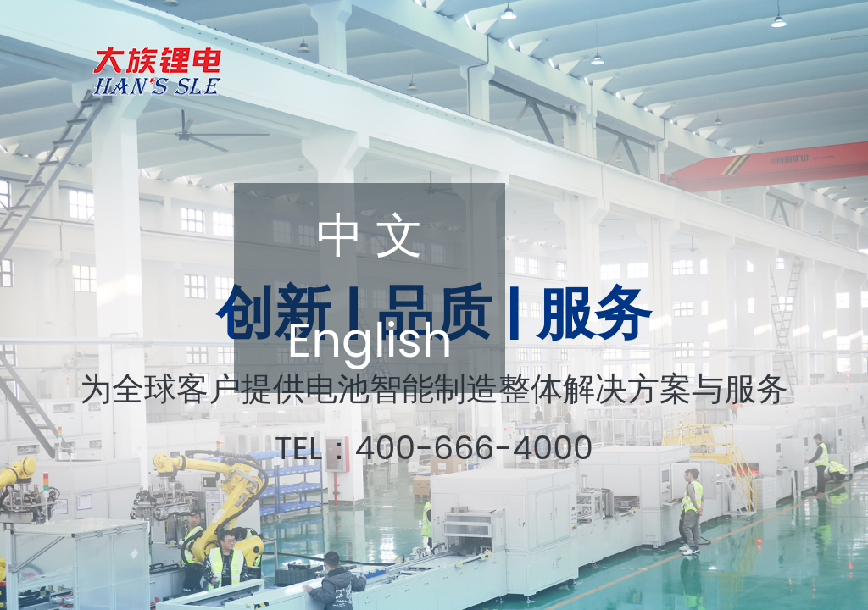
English (369, 340)
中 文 (370, 235)
